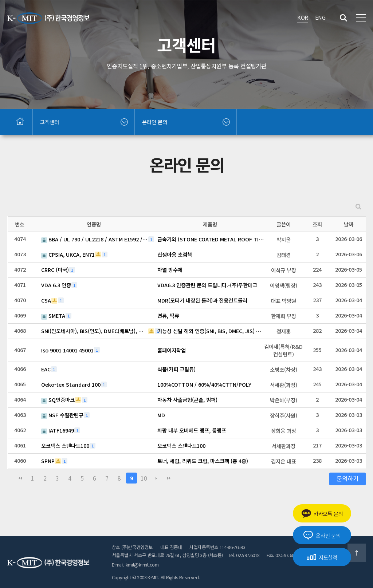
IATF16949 (58, 430)
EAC (46, 369)
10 (144, 478)
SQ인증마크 (58, 400)
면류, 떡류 (168, 315)
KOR (303, 17)
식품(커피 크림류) (176, 369)
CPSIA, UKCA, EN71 (68, 254)
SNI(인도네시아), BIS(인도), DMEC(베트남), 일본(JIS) (95, 331)
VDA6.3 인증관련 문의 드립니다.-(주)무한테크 (207, 285)
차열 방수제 (170, 270)
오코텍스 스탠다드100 (65, 445)
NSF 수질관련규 (62, 415)
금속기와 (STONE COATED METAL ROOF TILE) (211, 239)
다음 (156, 478)
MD (161, 415)
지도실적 (322, 557)
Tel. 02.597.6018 (244, 555)
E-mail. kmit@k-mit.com (135, 565)
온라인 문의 (322, 535)
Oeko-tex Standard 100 (71, 384)
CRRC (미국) (55, 270)
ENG (320, 17)
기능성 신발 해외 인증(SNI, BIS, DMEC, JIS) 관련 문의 (211, 331)
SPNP (48, 461)
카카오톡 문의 (322, 514)
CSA (46, 300)
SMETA (53, 316)
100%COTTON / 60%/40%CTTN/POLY (204, 384)
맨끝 (169, 478)
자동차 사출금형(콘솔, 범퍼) (187, 400)
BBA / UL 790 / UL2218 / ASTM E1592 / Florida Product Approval (95, 239)
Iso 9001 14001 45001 (67, 350)
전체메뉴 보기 (361, 18)
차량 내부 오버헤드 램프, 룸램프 (192, 430)
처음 (20, 478)
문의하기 (348, 478)
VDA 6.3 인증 (56, 285)
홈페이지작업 (172, 350)
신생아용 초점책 (175, 254)
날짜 (349, 224)
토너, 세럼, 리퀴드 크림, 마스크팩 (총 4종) (203, 461)
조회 (317, 224)
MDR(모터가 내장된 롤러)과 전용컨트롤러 (202, 300)
